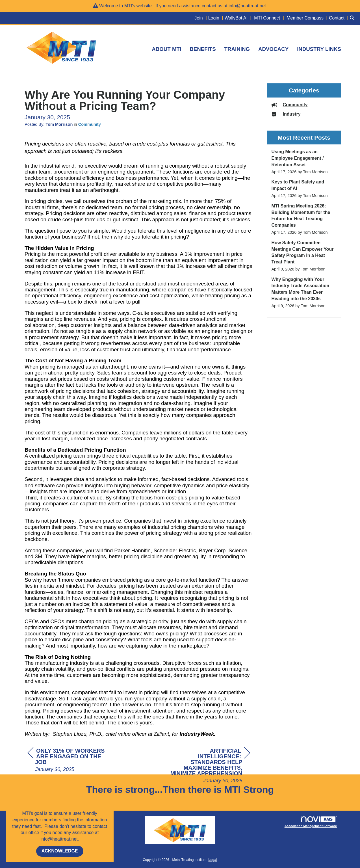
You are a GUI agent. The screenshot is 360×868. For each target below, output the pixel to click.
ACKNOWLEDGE (60, 851)
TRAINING (237, 49)
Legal (213, 860)
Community (90, 124)
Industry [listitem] (286, 114)
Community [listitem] (290, 105)
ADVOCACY (273, 49)
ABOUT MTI (166, 49)
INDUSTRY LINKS (319, 49)
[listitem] (201, 18)
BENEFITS (203, 49)
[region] (208, 766)
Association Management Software (311, 822)
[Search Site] (353, 18)
